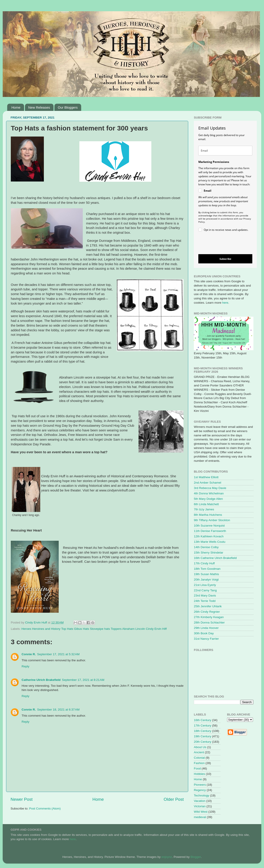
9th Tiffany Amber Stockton (212, 520)
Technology (201, 795)
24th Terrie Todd (205, 601)
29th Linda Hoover (206, 628)
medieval (200, 817)
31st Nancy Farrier (206, 639)
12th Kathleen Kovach (209, 536)
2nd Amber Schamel (208, 483)
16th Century (202, 720)
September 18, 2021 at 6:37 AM (58, 710)
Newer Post (22, 799)
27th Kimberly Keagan (209, 617)
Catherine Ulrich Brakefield (41, 680)
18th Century (202, 731)
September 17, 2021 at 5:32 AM (58, 654)
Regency (200, 790)
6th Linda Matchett (206, 504)
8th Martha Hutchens (208, 515)
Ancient (199, 752)
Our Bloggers (68, 107)
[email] (225, 151)
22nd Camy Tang (205, 590)
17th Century (202, 726)
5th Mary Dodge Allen (208, 499)
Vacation (200, 801)
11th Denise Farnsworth (210, 531)
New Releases (39, 107)
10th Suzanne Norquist (209, 526)
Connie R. (29, 654)
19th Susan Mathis (206, 574)
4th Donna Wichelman (209, 493)
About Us (200, 747)
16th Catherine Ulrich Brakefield (215, 558)
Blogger (196, 857)
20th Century (202, 742)
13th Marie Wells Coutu (210, 542)
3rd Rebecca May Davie (210, 488)
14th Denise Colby (206, 547)
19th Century (202, 736)
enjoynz (167, 857)
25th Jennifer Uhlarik (208, 606)
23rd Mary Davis (205, 595)
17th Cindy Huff (204, 563)
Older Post (174, 799)
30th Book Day (204, 633)
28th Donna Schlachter (209, 622)
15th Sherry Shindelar (209, 553)
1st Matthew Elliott (206, 477)
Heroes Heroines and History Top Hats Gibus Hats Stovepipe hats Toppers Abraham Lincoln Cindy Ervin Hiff (94, 629)
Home (16, 107)
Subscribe (225, 259)
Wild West (201, 812)
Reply (26, 666)
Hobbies (199, 774)
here (225, 303)
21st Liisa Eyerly (205, 585)
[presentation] (222, 244)
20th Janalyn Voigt (206, 580)
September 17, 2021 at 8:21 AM (83, 680)
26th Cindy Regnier (207, 612)
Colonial (199, 758)
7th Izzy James (204, 509)
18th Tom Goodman (207, 569)
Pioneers (200, 785)
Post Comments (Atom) (45, 809)
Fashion (199, 763)
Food (197, 768)
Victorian (200, 806)
